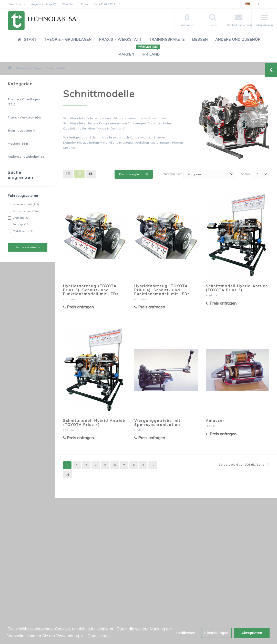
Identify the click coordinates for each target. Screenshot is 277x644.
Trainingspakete (167, 39)
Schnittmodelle (56, 68)
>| (68, 474)
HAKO (139, 430)
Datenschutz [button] (99, 636)
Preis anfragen (78, 307)
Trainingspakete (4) (22, 130)
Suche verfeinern (28, 247)
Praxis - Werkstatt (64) (24, 117)
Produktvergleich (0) (134, 174)
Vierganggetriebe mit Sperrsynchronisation (157, 422)
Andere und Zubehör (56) (27, 157)
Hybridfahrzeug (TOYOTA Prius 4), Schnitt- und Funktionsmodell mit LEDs (162, 290)
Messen (200, 39)
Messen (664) (18, 143)
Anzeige (246, 174)
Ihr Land (149, 52)
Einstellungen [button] (216, 633)
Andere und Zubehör (238, 39)
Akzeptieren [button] (252, 633)
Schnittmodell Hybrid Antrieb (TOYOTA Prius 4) (94, 422)
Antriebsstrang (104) (23, 211)
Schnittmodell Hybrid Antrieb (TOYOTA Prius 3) (237, 288)
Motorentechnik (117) (23, 205)
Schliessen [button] (186, 633)
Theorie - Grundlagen (68, 39)
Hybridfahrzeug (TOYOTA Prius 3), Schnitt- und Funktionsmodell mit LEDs (91, 290)
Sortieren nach (173, 174)
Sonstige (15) (18, 224)
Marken (126, 54)
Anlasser (215, 421)
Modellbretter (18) (21, 231)
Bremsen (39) (18, 218)
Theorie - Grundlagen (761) (24, 102)
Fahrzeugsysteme (23, 196)
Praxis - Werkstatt (120, 39)
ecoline (69, 299)
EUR (262, 4)
